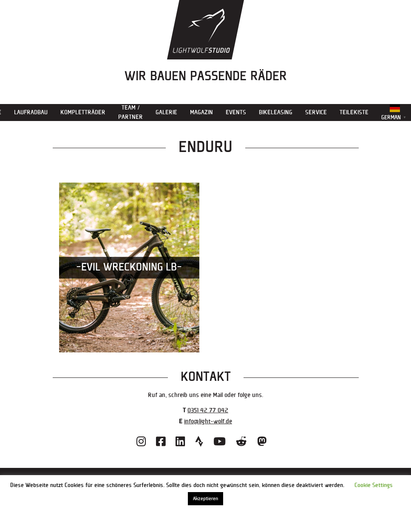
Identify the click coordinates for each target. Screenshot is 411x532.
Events (236, 112)
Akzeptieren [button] (205, 499)
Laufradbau (31, 112)
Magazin (201, 112)
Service (316, 112)
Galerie (166, 112)
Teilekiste (354, 112)
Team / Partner (130, 112)
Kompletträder (83, 112)
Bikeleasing (276, 112)
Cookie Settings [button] (374, 485)
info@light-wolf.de (208, 421)
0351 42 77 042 (208, 410)
